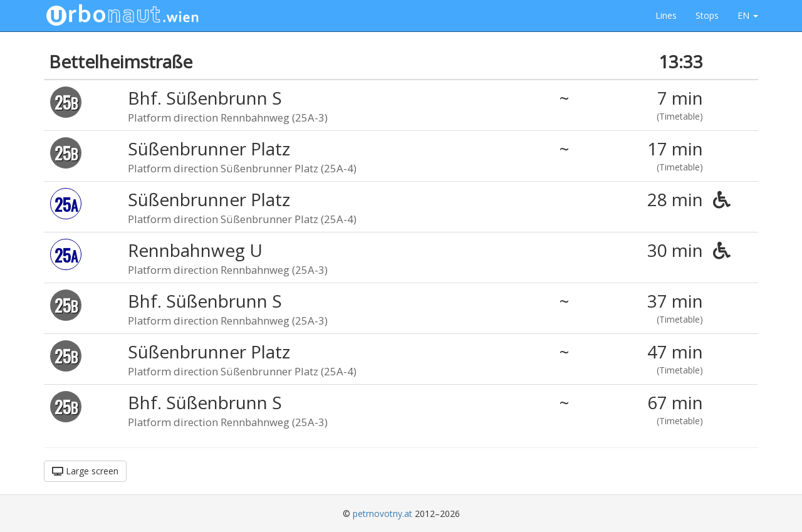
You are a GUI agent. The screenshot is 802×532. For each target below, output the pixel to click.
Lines (666, 15)
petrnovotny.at (383, 514)
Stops (707, 15)
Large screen (85, 471)
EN (748, 15)
